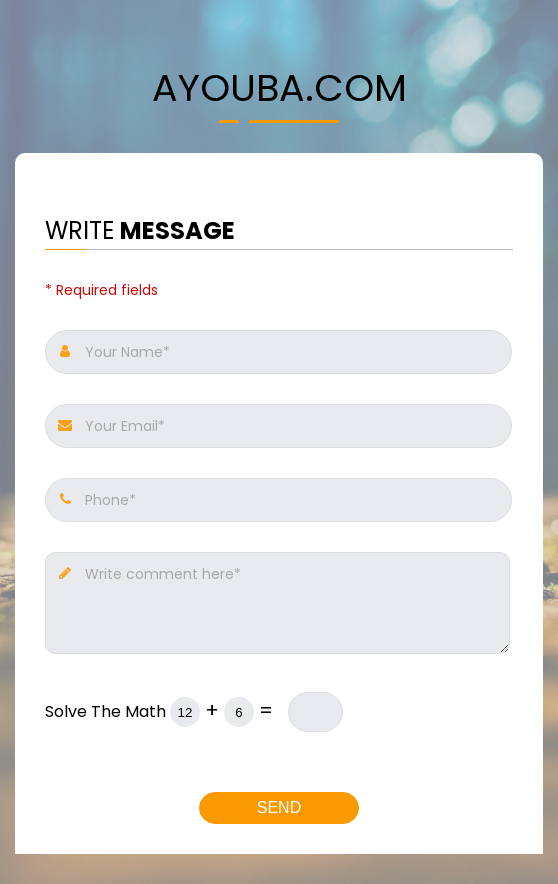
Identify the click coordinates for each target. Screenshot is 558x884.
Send (279, 807)
